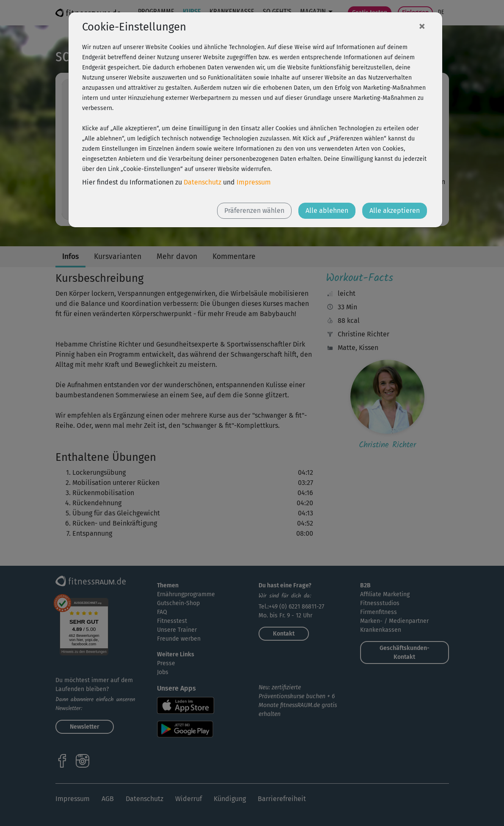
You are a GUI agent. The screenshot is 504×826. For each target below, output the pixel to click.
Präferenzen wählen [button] (254, 211)
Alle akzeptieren (395, 211)
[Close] (422, 26)
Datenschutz (202, 182)
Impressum (254, 182)
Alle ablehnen (327, 211)
